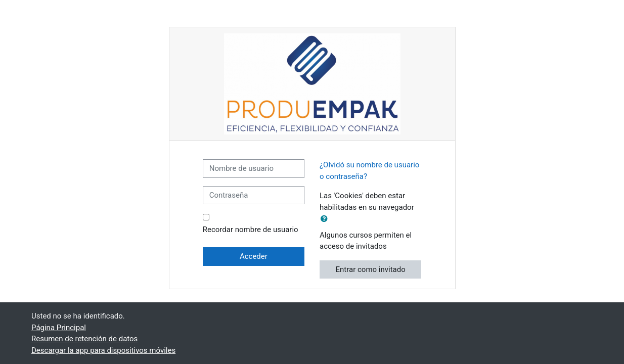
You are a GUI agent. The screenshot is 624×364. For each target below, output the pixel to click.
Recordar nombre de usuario (251, 230)
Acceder (254, 256)
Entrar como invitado (371, 269)
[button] (326, 219)
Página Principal (59, 328)
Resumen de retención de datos (84, 339)
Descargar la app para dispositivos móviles (103, 350)
